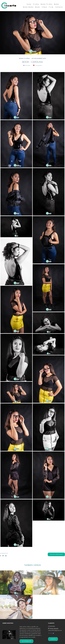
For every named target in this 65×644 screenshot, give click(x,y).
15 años (36, 4)
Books (38, 7)
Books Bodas (28, 7)
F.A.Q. (51, 7)
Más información (26, 641)
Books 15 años (47, 4)
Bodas (57, 4)
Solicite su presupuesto (56, 554)
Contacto (59, 7)
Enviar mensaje (54, 628)
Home (29, 4)
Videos (44, 7)
